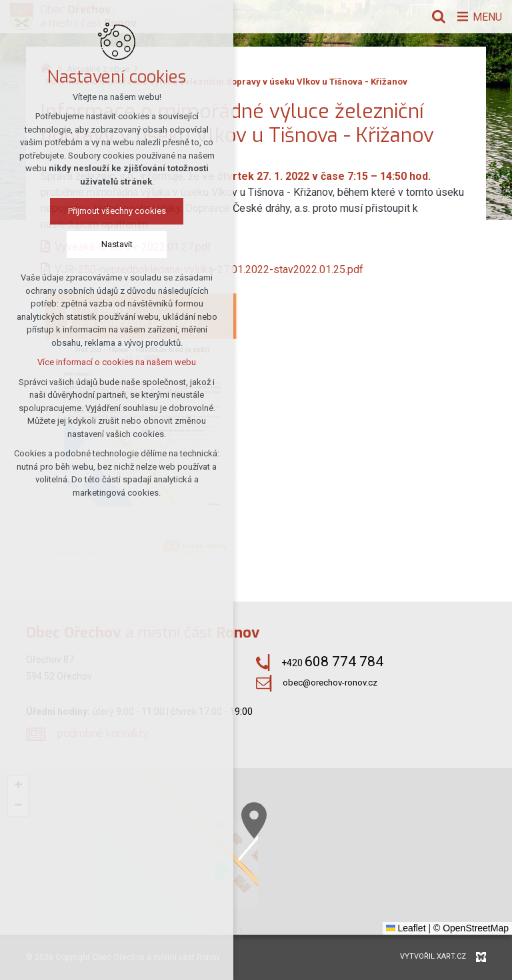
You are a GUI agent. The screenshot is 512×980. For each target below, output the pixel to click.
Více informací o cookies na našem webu (117, 363)
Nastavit (117, 245)
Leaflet (406, 928)
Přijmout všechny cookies (117, 212)
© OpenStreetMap (471, 928)
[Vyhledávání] (435, 17)
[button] (18, 786)
